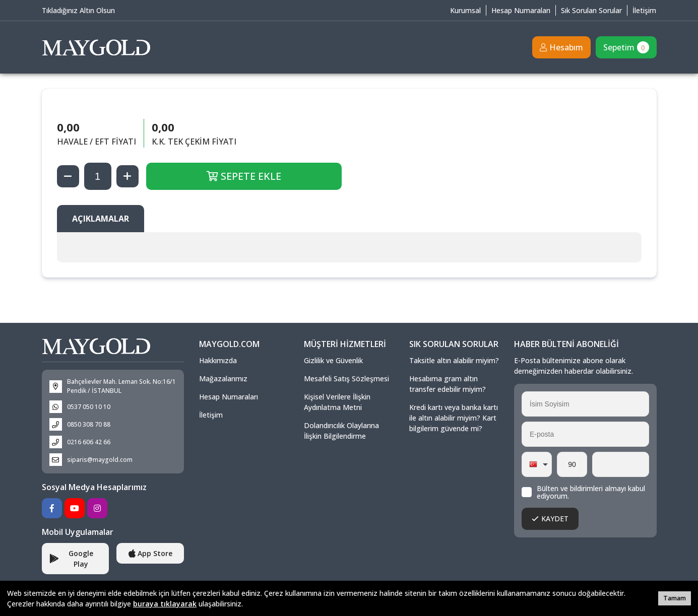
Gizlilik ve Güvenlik (333, 360)
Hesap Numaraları (521, 10)
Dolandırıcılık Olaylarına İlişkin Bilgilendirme (341, 431)
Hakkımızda (218, 360)
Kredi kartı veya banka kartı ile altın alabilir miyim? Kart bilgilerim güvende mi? (454, 418)
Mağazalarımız (223, 379)
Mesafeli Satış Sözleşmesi (346, 379)
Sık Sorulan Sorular (591, 10)
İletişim (644, 10)
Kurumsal (465, 10)
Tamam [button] (675, 598)
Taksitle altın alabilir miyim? (454, 360)
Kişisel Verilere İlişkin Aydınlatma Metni (337, 402)
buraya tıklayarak (165, 604)
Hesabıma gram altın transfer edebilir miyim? (448, 384)
